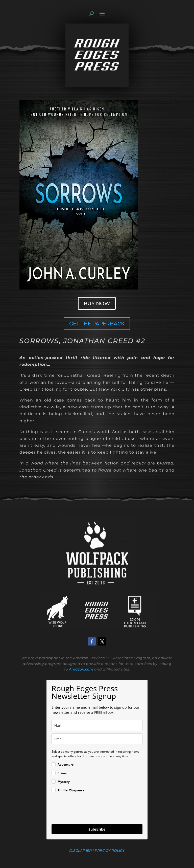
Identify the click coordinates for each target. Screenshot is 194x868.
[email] (97, 739)
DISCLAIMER (80, 851)
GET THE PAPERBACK (97, 324)
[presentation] (90, 809)
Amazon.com (81, 669)
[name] (97, 726)
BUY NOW (97, 303)
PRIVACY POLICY (109, 851)
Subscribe (97, 829)
